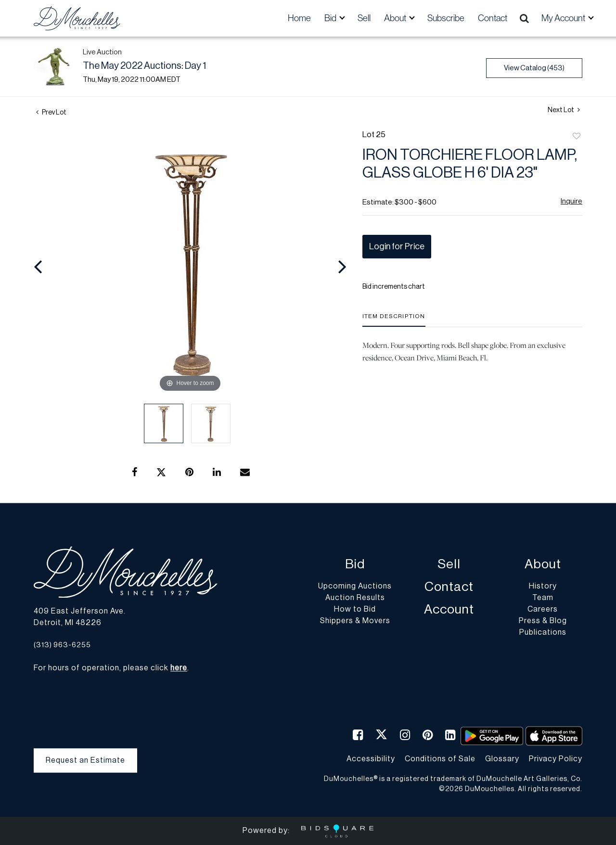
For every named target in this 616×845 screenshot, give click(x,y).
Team (543, 598)
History (543, 587)
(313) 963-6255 (62, 645)
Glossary (502, 759)
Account (449, 610)
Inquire (571, 201)
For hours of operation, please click (110, 668)
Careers (543, 610)
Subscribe (446, 18)
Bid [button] (331, 18)
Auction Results (355, 598)
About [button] (396, 18)
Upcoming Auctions (355, 587)
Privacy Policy (556, 759)
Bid (355, 565)
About (543, 565)
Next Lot (564, 110)
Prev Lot (51, 113)
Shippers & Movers (355, 621)
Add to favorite (577, 137)
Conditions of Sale (440, 759)
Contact (493, 18)
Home (299, 18)
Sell (364, 18)
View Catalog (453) (534, 68)
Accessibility (371, 759)
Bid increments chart (394, 287)
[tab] (394, 320)
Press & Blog (543, 621)
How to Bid (355, 610)
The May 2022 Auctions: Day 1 (144, 66)
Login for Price (397, 246)
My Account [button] (564, 18)
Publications (543, 633)
